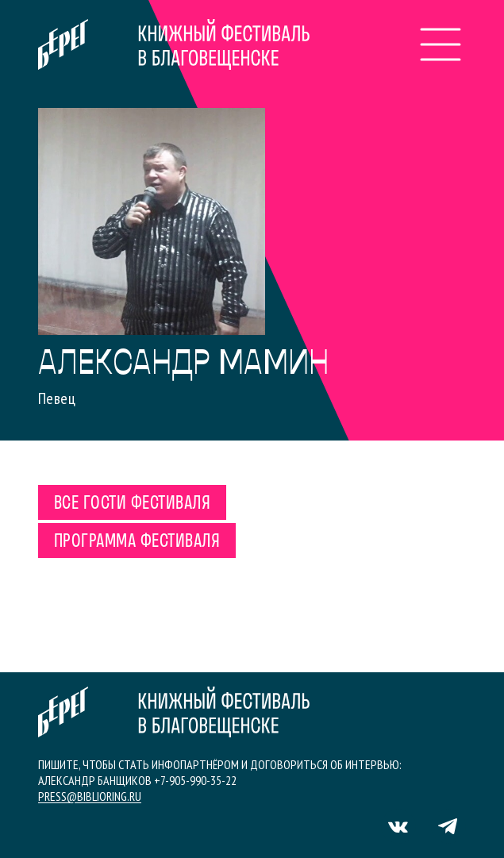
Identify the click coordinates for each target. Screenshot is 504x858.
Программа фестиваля (137, 542)
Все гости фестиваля (132, 504)
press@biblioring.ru (90, 796)
